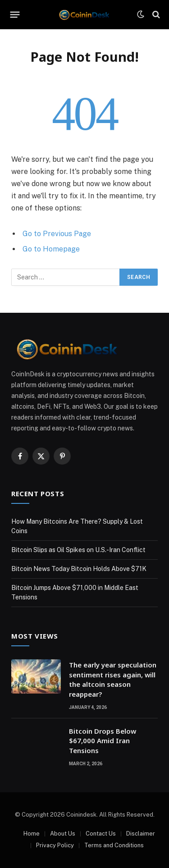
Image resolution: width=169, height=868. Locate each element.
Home (32, 834)
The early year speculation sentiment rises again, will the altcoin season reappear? (113, 679)
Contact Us (101, 834)
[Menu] (15, 14)
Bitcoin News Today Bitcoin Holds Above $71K (79, 569)
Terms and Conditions (114, 845)
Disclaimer (141, 834)
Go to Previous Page (57, 234)
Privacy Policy (55, 845)
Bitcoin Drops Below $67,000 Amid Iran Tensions (103, 741)
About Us (63, 834)
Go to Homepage (51, 249)
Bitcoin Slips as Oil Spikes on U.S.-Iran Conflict (78, 550)
